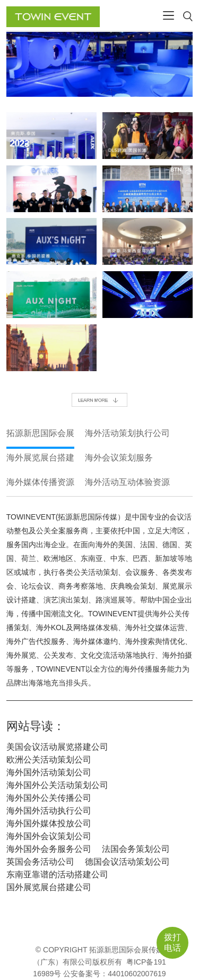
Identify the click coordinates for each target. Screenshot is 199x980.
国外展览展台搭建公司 (49, 887)
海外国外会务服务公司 (49, 849)
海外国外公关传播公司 (49, 798)
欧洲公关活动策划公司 (49, 760)
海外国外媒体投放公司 (49, 823)
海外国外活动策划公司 (49, 772)
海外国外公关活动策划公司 (57, 785)
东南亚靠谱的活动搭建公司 (57, 874)
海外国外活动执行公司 (49, 811)
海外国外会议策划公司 (49, 836)
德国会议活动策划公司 (127, 862)
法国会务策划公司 (136, 849)
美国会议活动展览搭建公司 (57, 747)
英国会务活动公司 (40, 862)
